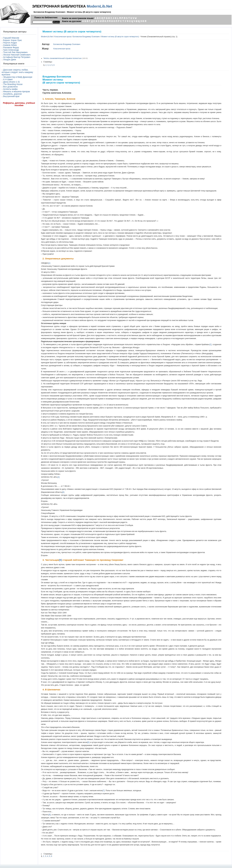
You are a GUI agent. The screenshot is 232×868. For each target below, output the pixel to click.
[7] (103, 791)
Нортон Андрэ (10, 43)
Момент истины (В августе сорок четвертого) (120, 37)
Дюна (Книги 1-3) (11, 82)
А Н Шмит (8, 79)
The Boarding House (13, 84)
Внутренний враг (11, 96)
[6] (88, 742)
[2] (211, 344)
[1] (49, 263)
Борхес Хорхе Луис (13, 40)
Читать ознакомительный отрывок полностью (62, 58)
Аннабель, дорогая (12, 94)
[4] (63, 492)
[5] (60, 560)
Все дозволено (10, 87)
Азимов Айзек (10, 45)
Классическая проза (63, 37)
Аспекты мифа (10, 89)
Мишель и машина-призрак (17, 91)
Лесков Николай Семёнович (17, 55)
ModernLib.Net (99, 6)
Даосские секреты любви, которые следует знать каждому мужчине (17, 72)
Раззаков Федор (11, 47)
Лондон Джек (10, 60)
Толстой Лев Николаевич (15, 52)
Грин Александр (11, 50)
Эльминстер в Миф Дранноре (18, 77)
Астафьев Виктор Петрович (17, 57)
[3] (58, 477)
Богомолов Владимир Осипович (86, 37)
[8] (50, 815)
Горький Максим (11, 38)
